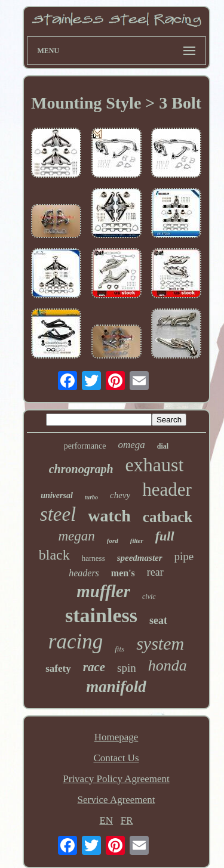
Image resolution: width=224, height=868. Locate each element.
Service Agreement (116, 800)
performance (85, 446)
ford (113, 540)
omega (132, 445)
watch (109, 516)
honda (168, 665)
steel (58, 514)
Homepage (116, 737)
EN (106, 821)
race (94, 667)
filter (137, 540)
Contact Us (116, 758)
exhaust (155, 465)
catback (168, 517)
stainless (101, 615)
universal (57, 495)
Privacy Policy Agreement (116, 779)
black (54, 555)
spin (127, 668)
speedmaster (140, 558)
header (167, 489)
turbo (91, 497)
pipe (184, 556)
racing (76, 642)
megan (76, 536)
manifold (116, 687)
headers (84, 573)
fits (119, 649)
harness (93, 558)
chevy (120, 495)
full (165, 536)
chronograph (81, 469)
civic (149, 597)
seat (158, 620)
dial (163, 446)
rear (155, 572)
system (160, 643)
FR (127, 821)
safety (58, 668)
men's (123, 573)
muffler (103, 591)
